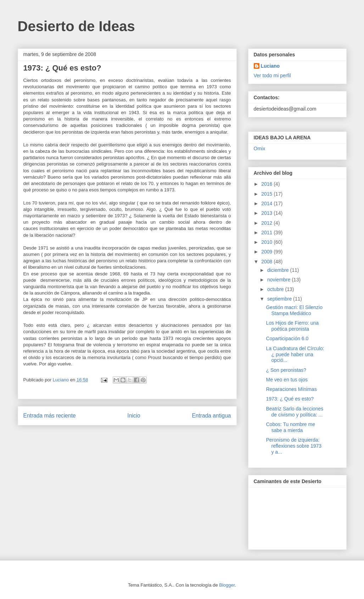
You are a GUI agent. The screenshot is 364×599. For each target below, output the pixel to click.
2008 (267, 262)
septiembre (280, 299)
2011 (267, 233)
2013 (267, 213)
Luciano (270, 66)
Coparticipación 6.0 (287, 338)
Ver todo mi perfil (272, 75)
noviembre (279, 280)
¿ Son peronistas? (286, 370)
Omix (260, 149)
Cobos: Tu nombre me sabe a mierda (290, 427)
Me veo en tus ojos (287, 380)
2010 (267, 242)
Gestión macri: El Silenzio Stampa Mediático (294, 310)
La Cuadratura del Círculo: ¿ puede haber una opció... (295, 354)
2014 (267, 203)
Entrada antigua (211, 416)
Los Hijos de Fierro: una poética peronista (292, 326)
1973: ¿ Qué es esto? (290, 399)
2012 (267, 223)
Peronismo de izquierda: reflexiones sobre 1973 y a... (294, 446)
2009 (267, 252)
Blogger (227, 585)
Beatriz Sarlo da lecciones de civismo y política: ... (295, 412)
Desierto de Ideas (76, 26)
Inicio (134, 416)
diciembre (279, 270)
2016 (267, 184)
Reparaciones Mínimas (291, 389)
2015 (267, 194)
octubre (276, 289)
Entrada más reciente (50, 416)
